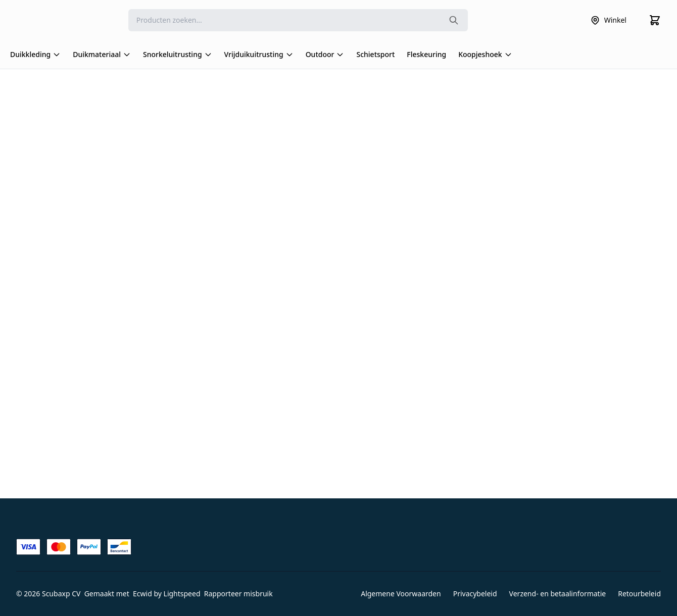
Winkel (608, 20)
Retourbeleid (639, 594)
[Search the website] (454, 20)
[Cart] (655, 20)
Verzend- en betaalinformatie (558, 594)
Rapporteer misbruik (238, 594)
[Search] (298, 20)
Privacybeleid (475, 594)
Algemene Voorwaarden (401, 594)
